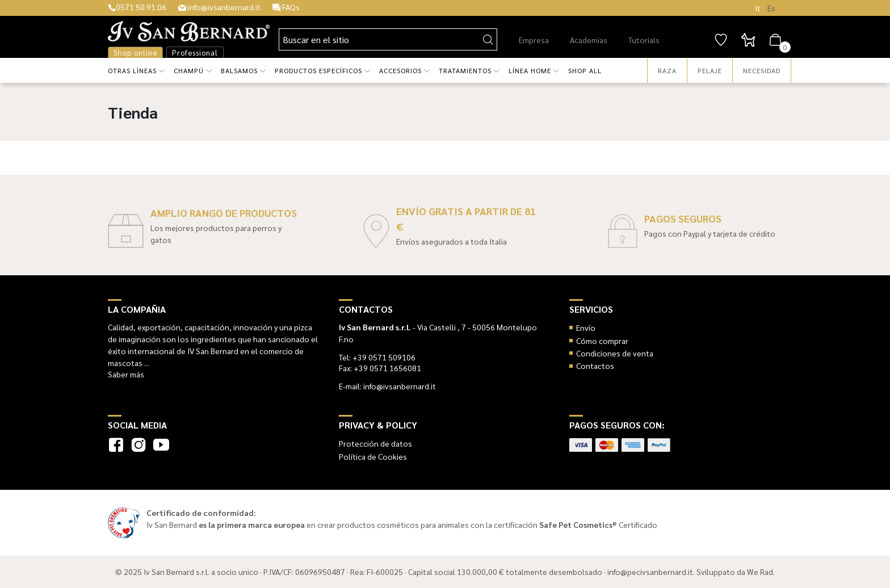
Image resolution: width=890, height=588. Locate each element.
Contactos (595, 366)
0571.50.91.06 (137, 7)
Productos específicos (318, 70)
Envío (586, 327)
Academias (589, 40)
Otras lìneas (132, 70)
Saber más (126, 374)
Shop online (135, 52)
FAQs (286, 7)
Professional (195, 52)
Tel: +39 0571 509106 (377, 357)
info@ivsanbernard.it (219, 7)
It (758, 8)
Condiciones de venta (615, 353)
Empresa (534, 40)
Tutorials (644, 40)
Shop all (585, 70)
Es (771, 8)
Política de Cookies (373, 456)
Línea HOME (530, 70)
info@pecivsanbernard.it (650, 572)
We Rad (760, 572)
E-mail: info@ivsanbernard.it (387, 386)
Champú (189, 70)
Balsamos (239, 70)
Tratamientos (465, 70)
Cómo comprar (602, 341)
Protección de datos (375, 443)
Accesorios (400, 70)
